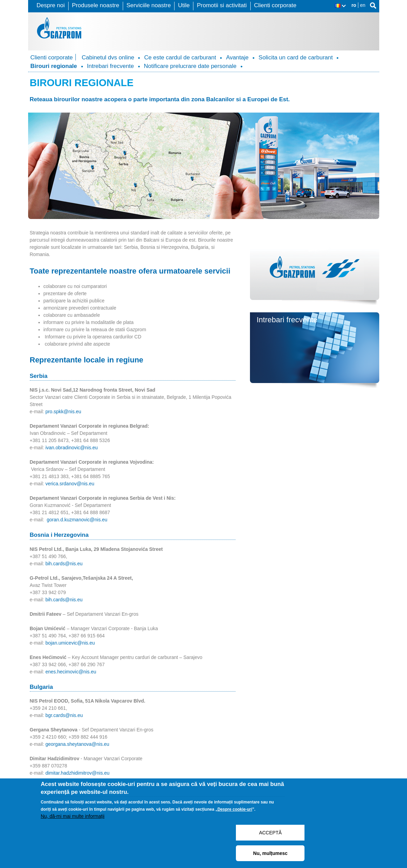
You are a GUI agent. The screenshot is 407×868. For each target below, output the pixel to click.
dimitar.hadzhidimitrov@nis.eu (77, 773)
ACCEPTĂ (270, 833)
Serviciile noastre (149, 5)
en (363, 5)
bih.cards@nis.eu (64, 564)
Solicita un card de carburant (296, 57)
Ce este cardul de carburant (180, 57)
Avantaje (237, 57)
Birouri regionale (54, 66)
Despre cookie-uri (235, 809)
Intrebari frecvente (111, 66)
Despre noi (51, 5)
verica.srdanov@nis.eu (70, 484)
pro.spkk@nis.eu (63, 412)
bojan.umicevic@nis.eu (70, 643)
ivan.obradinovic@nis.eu (71, 448)
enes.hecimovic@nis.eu (71, 672)
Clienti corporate (275, 5)
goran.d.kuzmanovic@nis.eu (77, 520)
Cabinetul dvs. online (292, 237)
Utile (184, 5)
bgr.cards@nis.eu (64, 715)
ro (354, 5)
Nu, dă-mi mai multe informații (73, 816)
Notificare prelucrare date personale (190, 66)
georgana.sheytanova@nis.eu (77, 744)
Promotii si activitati (222, 5)
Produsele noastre (96, 5)
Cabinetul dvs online (108, 57)
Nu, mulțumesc (270, 853)
